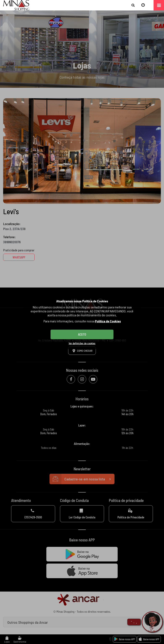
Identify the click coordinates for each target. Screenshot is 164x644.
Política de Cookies (108, 321)
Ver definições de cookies (82, 343)
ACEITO (82, 334)
